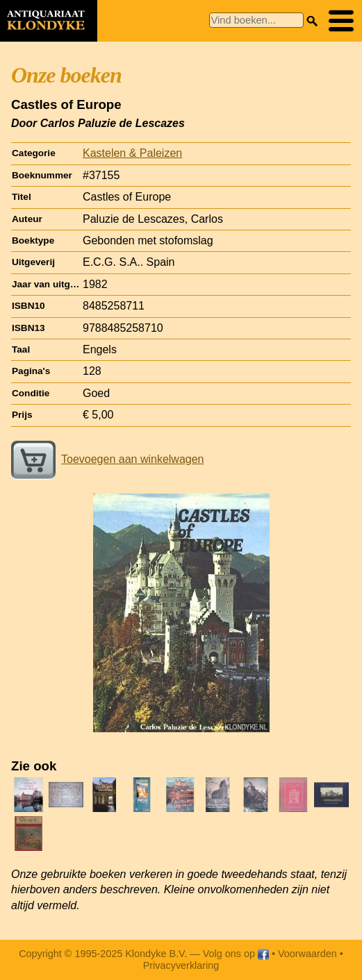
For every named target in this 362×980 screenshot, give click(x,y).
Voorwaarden (307, 954)
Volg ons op (236, 954)
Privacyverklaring (181, 965)
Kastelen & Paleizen (132, 153)
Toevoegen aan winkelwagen (107, 459)
